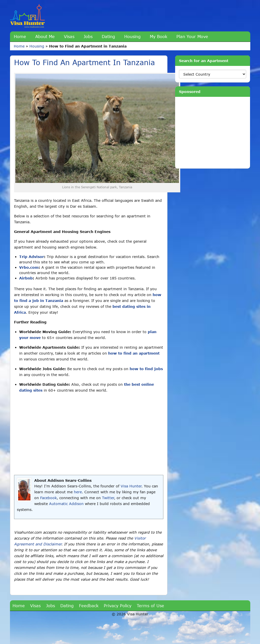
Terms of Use (150, 606)
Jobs (88, 36)
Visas (69, 36)
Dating (108, 36)
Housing (132, 36)
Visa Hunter (131, 486)
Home (20, 36)
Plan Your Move (192, 36)
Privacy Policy (118, 606)
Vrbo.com (29, 267)
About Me (45, 36)
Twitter (108, 498)
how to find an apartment (134, 353)
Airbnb (26, 278)
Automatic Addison (66, 504)
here (78, 492)
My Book (159, 36)
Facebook (48, 498)
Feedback (89, 606)
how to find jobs (146, 369)
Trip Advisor (32, 257)
